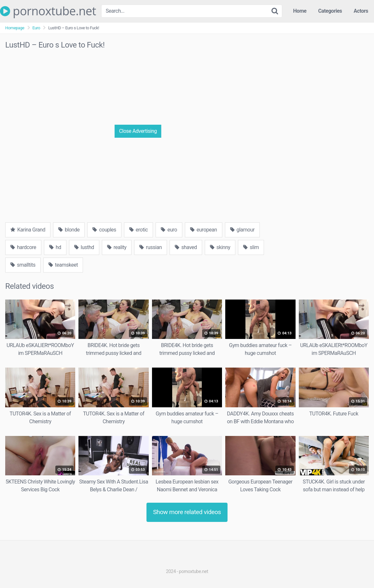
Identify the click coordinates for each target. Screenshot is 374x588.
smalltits (23, 265)
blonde (69, 230)
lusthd (84, 247)
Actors (361, 11)
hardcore (23, 247)
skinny (220, 247)
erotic (139, 230)
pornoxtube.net (48, 11)
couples (104, 230)
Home (300, 11)
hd (55, 247)
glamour (242, 230)
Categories (330, 11)
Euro (36, 28)
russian (151, 247)
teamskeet (63, 265)
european (204, 230)
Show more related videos (187, 512)
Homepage (15, 28)
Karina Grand (28, 230)
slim (251, 247)
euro (169, 230)
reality (117, 247)
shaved (186, 247)
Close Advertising (138, 131)
